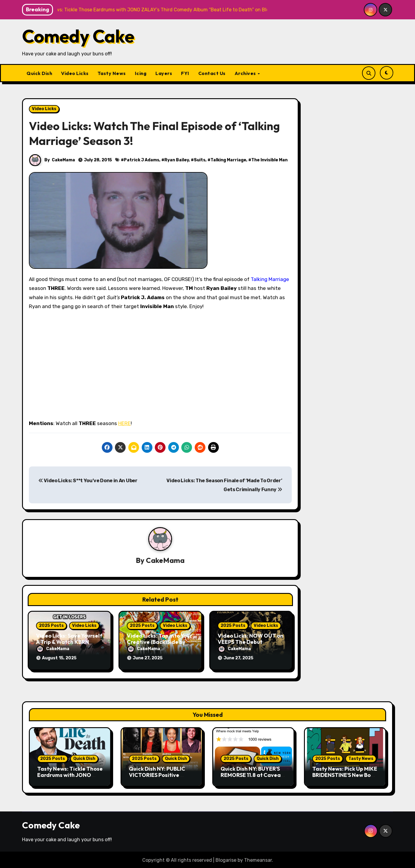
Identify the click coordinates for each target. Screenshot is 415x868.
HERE (124, 423)
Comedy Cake (78, 36)
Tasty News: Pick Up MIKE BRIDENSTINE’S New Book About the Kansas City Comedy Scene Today (345, 778)
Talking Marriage (228, 160)
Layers (164, 73)
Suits (200, 160)
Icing (141, 73)
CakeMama (63, 160)
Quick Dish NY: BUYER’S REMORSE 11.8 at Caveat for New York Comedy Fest (252, 778)
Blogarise (226, 859)
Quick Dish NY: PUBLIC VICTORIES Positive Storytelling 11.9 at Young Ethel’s (161, 778)
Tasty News (112, 73)
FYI (185, 73)
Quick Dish (39, 73)
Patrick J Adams (142, 160)
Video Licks (75, 73)
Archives (246, 73)
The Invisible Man (269, 160)
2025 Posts (51, 626)
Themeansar (258, 859)
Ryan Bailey (177, 160)
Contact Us (212, 73)
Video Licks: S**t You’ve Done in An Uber (88, 481)
